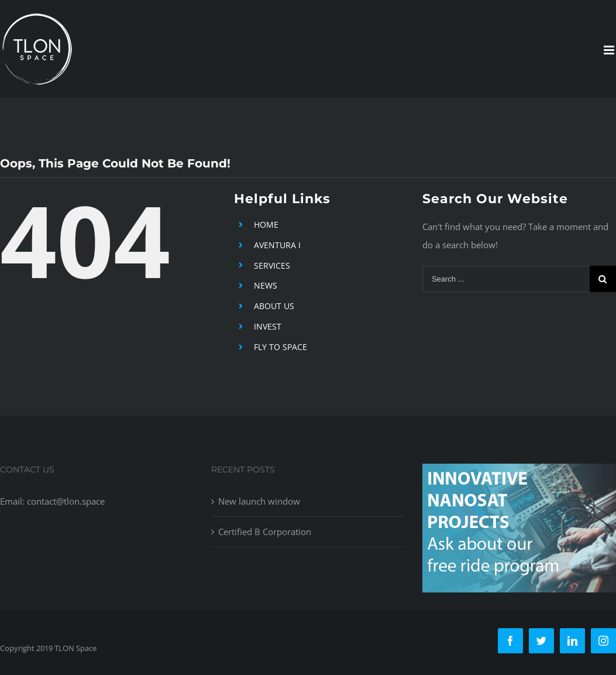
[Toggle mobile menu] (610, 50)
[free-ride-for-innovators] (519, 472)
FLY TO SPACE (281, 347)
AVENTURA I (277, 245)
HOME (266, 225)
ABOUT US (274, 306)
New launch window (259, 501)
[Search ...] (506, 279)
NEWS (266, 285)
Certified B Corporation (265, 532)
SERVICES (272, 265)
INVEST (268, 326)
